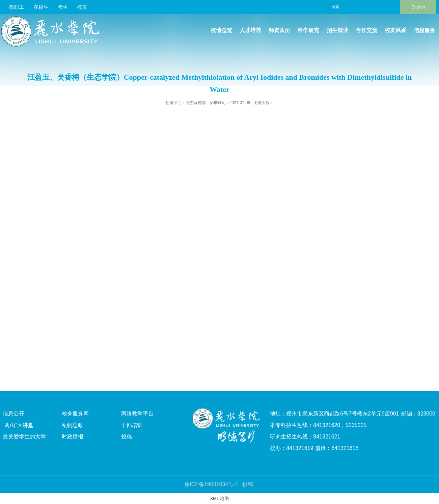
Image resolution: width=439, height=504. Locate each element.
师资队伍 (279, 30)
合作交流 (366, 30)
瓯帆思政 (73, 425)
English (418, 7)
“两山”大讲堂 (18, 425)
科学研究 (308, 30)
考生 (63, 7)
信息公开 (13, 414)
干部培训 (132, 425)
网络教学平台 (137, 414)
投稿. (248, 484)
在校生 (41, 7)
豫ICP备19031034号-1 (211, 484)
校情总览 (221, 30)
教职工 (17, 7)
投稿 (127, 437)
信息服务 (424, 30)
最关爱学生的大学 (24, 437)
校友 (82, 7)
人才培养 (250, 30)
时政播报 (73, 437)
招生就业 (337, 30)
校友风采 (395, 30)
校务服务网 (75, 414)
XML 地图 (220, 498)
